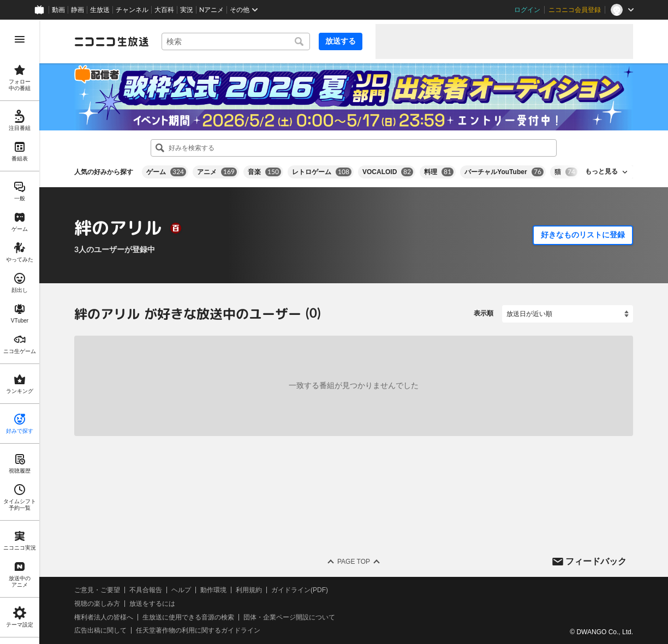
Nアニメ (211, 10)
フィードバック (596, 561)
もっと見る (601, 171)
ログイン (527, 10)
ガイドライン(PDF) (300, 590)
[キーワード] (236, 41)
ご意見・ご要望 (97, 590)
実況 (187, 10)
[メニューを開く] (20, 39)
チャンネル (132, 10)
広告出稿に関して (100, 630)
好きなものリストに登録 (583, 235)
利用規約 (249, 590)
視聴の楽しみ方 (97, 604)
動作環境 (213, 590)
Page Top (354, 562)
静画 (77, 10)
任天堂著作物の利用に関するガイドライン (198, 630)
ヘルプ (181, 590)
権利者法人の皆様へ (104, 617)
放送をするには (152, 604)
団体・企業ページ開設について (289, 617)
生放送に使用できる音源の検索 (188, 617)
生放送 (100, 10)
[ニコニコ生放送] (111, 41)
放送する (341, 41)
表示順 (484, 313)
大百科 (164, 10)
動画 (58, 10)
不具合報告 (146, 590)
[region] (20, 332)
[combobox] (236, 41)
